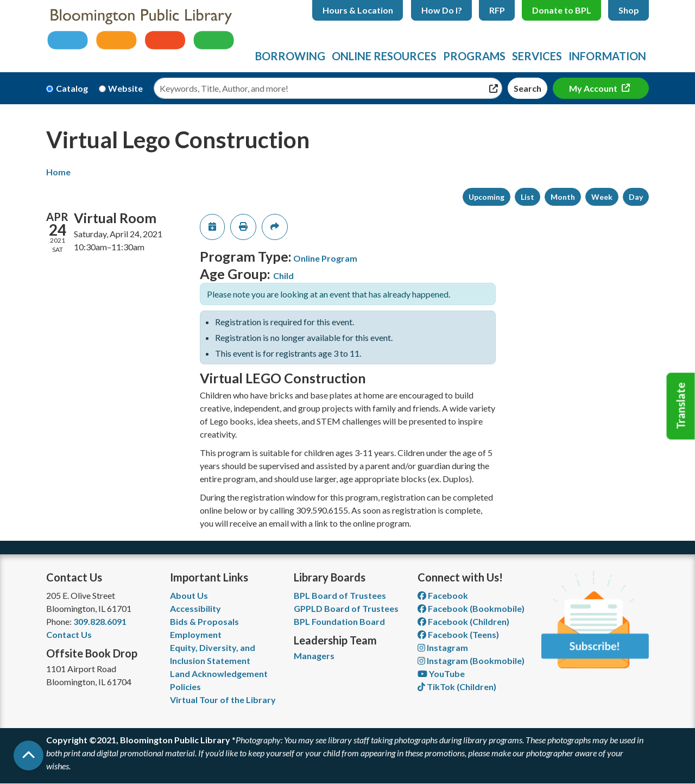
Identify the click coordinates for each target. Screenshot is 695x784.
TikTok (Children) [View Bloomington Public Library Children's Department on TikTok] (457, 687)
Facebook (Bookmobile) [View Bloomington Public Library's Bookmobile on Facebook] (471, 608)
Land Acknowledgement (219, 674)
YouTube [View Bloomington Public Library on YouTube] (441, 674)
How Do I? (442, 10)
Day (636, 197)
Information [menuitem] (607, 56)
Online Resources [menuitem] (384, 56)
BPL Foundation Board (339, 621)
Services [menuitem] (537, 56)
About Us (189, 595)
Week (602, 197)
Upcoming (486, 197)
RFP (497, 10)
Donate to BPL (562, 10)
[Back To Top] (29, 755)
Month (563, 197)
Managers (314, 656)
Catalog (72, 88)
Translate (681, 406)
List (527, 197)
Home (58, 172)
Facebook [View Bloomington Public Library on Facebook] (443, 595)
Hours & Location (358, 10)
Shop (629, 10)
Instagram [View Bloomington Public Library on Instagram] (443, 647)
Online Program (325, 258)
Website (125, 88)
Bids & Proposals (204, 621)
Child (283, 276)
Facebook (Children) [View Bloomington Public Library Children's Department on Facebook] (463, 621)
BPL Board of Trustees (340, 595)
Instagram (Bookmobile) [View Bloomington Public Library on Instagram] (471, 660)
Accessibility (195, 608)
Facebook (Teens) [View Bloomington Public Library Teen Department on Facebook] (458, 634)
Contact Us (69, 634)
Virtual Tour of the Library (223, 700)
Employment (196, 634)
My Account (594, 88)
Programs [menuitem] (474, 56)
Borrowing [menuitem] (290, 56)
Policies (185, 687)
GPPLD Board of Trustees (346, 608)
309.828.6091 (100, 621)
